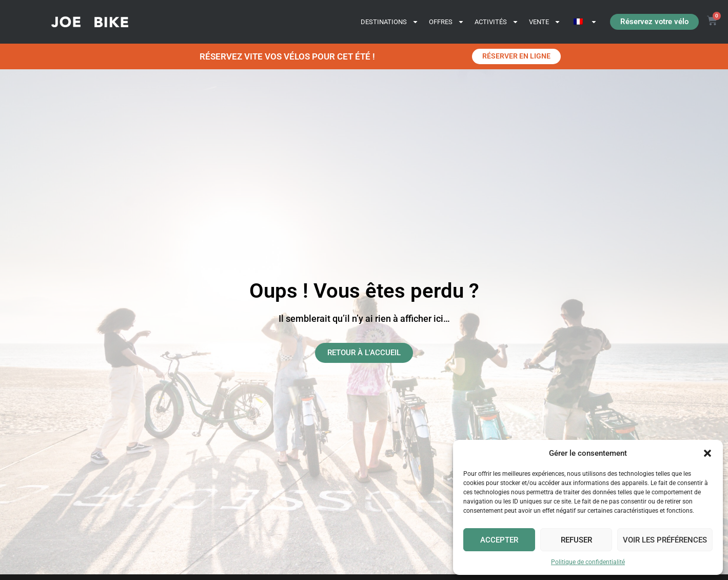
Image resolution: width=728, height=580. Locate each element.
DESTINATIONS (390, 22)
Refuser (576, 540)
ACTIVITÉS (497, 22)
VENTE (545, 22)
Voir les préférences (665, 540)
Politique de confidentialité (588, 562)
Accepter (499, 540)
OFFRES (447, 22)
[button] (707, 453)
